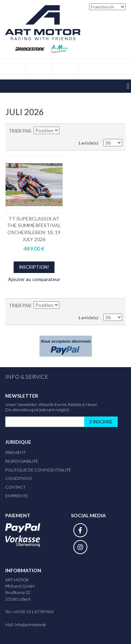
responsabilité (22, 461)
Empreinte (17, 496)
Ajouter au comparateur (34, 279)
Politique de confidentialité (38, 470)
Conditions (19, 478)
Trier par (20, 131)
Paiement (15, 452)
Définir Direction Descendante (65, 131)
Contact (15, 487)
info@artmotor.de (31, 625)
